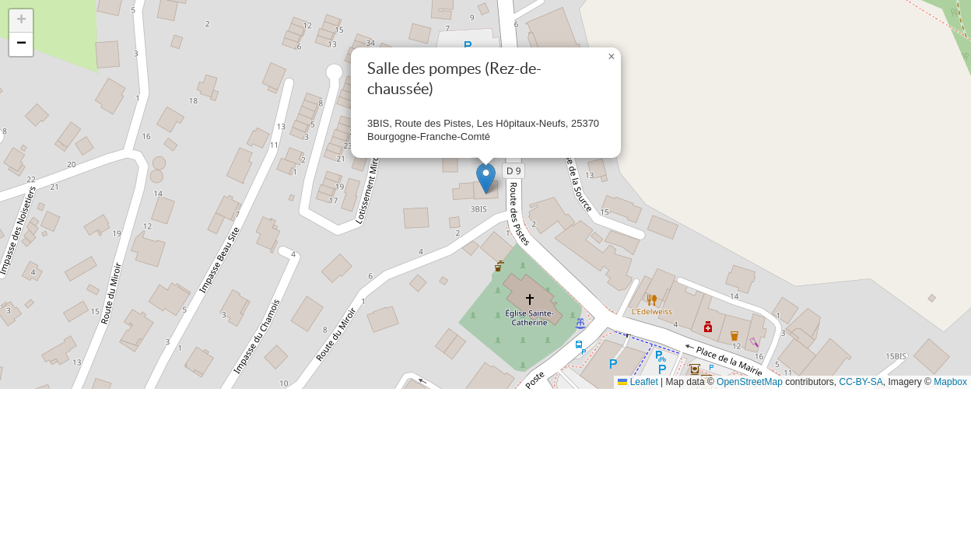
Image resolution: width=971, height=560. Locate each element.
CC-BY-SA (861, 382)
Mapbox (950, 382)
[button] (486, 178)
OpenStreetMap (750, 382)
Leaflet (638, 382)
